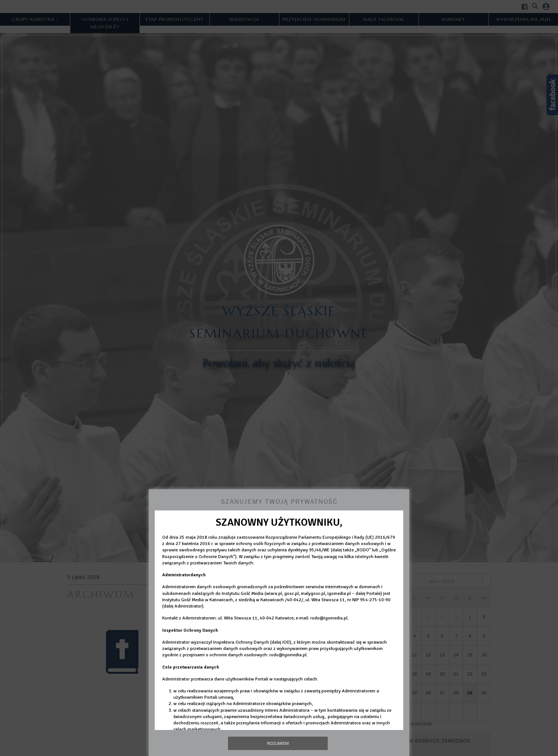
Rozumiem (278, 743)
